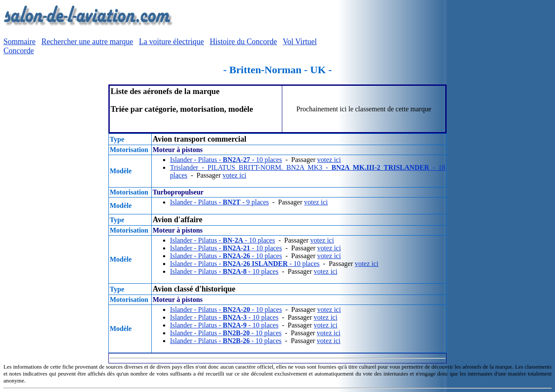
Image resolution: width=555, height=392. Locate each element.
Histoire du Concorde (243, 42)
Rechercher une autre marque (87, 42)
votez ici (329, 160)
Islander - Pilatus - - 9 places (219, 202)
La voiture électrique (171, 42)
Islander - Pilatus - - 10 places (226, 160)
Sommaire (20, 42)
